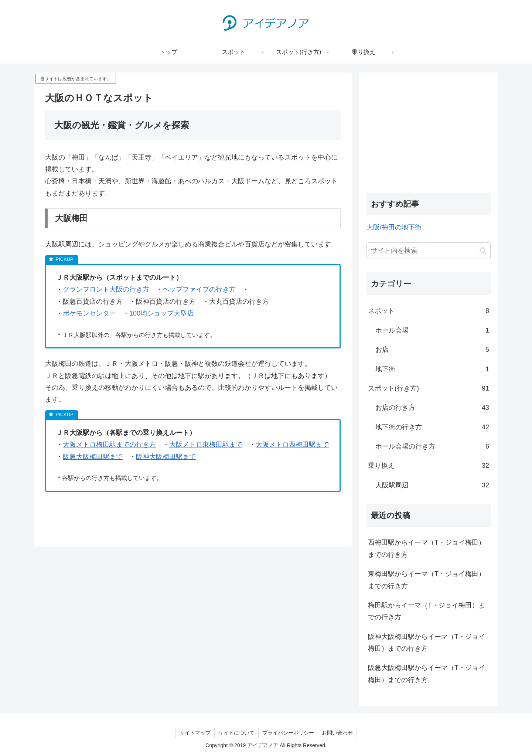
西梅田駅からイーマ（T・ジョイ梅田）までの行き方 (427, 548)
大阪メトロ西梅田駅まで (292, 445)
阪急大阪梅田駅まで (93, 457)
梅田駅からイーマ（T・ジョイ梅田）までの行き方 (427, 611)
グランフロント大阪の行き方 (106, 289)
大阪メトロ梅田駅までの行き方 (109, 445)
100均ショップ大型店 (161, 313)
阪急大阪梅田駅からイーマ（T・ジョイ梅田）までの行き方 (427, 674)
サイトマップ (195, 733)
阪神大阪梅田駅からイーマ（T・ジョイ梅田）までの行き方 (427, 643)
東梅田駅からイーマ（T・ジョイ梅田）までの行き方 (427, 580)
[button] (483, 251)
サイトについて (236, 733)
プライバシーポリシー (288, 733)
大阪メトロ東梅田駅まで (206, 445)
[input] (429, 251)
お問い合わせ (337, 733)
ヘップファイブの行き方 (199, 289)
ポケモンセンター (89, 313)
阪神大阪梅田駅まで (166, 457)
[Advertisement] (429, 132)
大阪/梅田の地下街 (394, 227)
